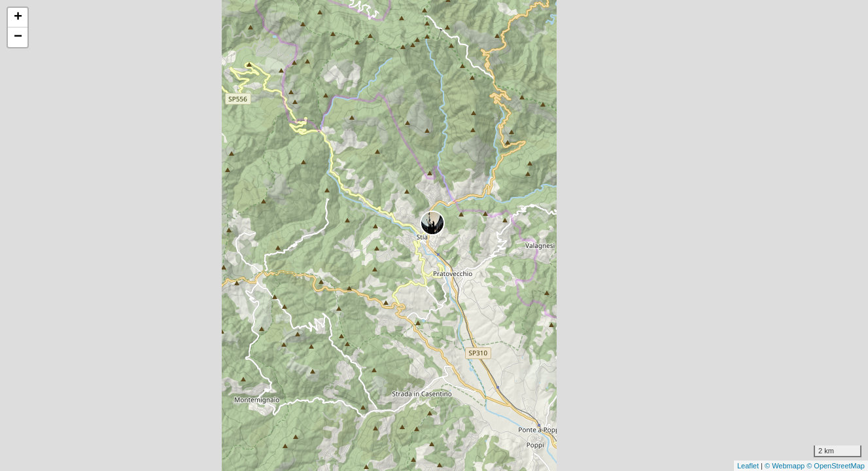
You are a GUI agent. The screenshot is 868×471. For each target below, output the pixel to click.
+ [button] (18, 18)
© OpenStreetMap (836, 466)
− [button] (18, 37)
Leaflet (748, 466)
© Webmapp (786, 466)
